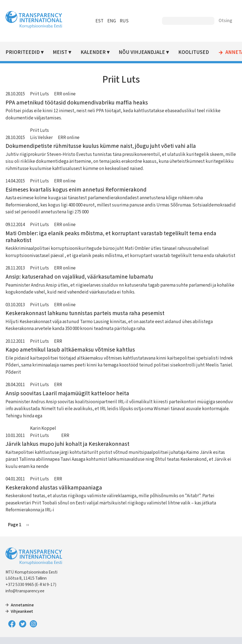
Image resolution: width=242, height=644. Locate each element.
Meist (60, 52)
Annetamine (22, 605)
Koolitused (194, 52)
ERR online (65, 94)
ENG (112, 21)
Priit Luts (39, 94)
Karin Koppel (43, 428)
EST (99, 21)
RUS (124, 21)
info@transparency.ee (25, 591)
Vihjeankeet (22, 611)
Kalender (93, 52)
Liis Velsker (41, 138)
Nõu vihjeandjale (142, 52)
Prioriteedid (23, 52)
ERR (58, 341)
